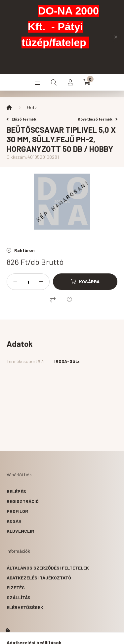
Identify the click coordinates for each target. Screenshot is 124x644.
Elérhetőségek (25, 607)
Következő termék (98, 119)
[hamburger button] (37, 82)
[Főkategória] (9, 107)
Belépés (16, 491)
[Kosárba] (85, 282)
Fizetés (16, 588)
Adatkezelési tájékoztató (39, 578)
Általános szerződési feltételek (48, 568)
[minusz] (15, 282)
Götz (32, 107)
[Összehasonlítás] (53, 300)
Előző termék (21, 119)
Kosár (14, 521)
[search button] (54, 82)
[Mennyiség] (28, 282)
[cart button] (87, 82)
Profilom (18, 511)
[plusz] (41, 282)
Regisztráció (23, 501)
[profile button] (70, 82)
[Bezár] (116, 37)
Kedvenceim (21, 531)
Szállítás (19, 597)
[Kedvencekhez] (69, 300)
